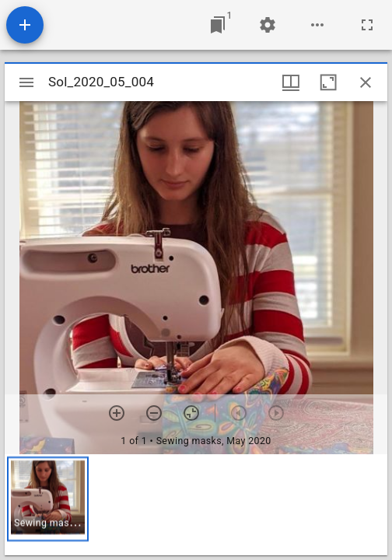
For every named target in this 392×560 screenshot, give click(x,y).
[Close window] (366, 82)
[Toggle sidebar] (26, 82)
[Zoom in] (117, 413)
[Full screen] (367, 25)
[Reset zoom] (191, 413)
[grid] (196, 505)
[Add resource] (25, 25)
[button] (48, 499)
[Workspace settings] (268, 25)
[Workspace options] (317, 25)
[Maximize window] (328, 82)
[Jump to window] (218, 25)
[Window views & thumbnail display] (291, 82)
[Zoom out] (154, 413)
